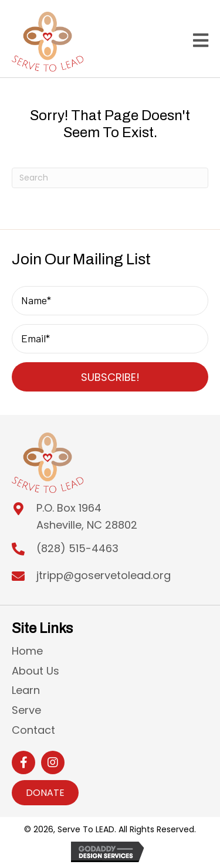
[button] (110, 377)
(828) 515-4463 (77, 548)
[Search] (110, 178)
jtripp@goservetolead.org (104, 575)
